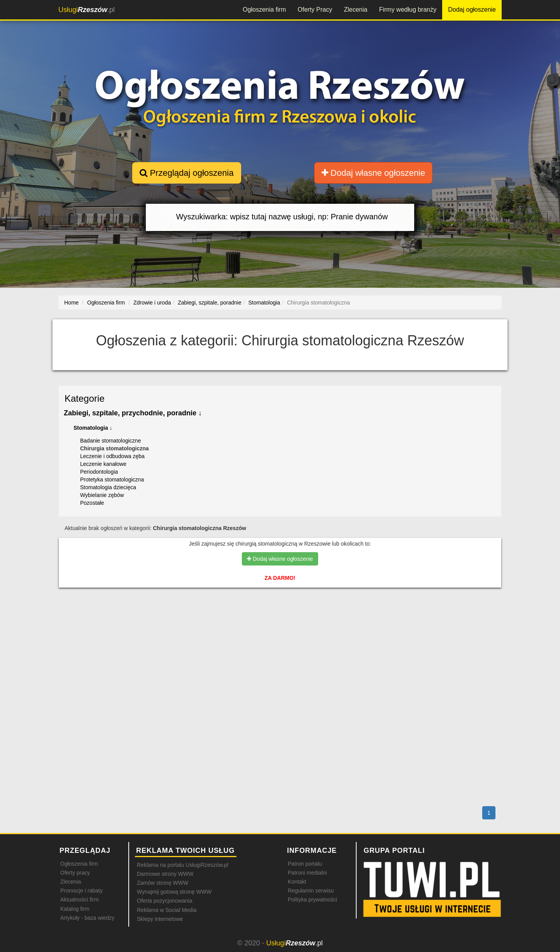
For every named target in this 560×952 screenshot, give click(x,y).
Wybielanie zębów (102, 495)
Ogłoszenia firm (264, 10)
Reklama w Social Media (167, 910)
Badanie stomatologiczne (110, 441)
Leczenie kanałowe (103, 464)
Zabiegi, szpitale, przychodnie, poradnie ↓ (133, 413)
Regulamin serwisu (311, 891)
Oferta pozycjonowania (164, 901)
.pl (87, 10)
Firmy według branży (408, 10)
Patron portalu (305, 864)
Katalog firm (75, 909)
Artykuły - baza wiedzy (87, 918)
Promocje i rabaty (81, 891)
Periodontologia (99, 472)
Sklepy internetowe (160, 919)
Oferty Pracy (315, 10)
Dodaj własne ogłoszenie (374, 173)
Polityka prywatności (312, 899)
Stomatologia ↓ (93, 428)
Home (71, 303)
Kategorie (85, 398)
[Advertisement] (280, 627)
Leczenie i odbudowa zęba (112, 456)
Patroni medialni (307, 873)
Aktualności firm (80, 899)
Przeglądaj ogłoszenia (186, 173)
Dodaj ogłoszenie (472, 10)
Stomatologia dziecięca (108, 487)
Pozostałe (92, 503)
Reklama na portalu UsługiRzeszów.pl (183, 865)
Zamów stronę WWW (163, 883)
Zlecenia (355, 10)
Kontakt (297, 882)
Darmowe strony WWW (165, 874)
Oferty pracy (75, 873)
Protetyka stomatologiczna (112, 479)
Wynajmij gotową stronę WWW (174, 892)
